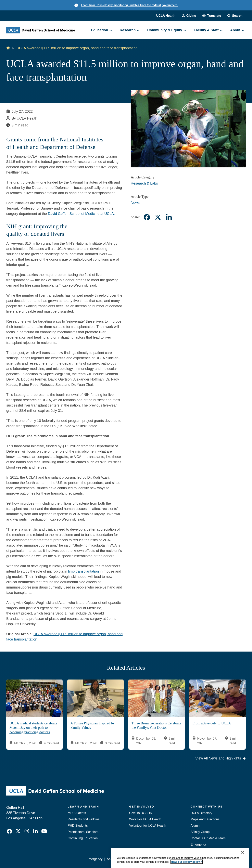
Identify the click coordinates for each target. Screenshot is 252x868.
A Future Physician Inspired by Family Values (93, 725)
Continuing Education (83, 838)
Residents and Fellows (84, 819)
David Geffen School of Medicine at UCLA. (81, 214)
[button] (212, 16)
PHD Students (78, 826)
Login (208, 859)
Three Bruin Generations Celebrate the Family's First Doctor (156, 725)
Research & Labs (144, 183)
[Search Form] (235, 16)
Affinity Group (200, 832)
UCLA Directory (201, 813)
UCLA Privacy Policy (143, 859)
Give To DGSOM (141, 813)
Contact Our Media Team (208, 838)
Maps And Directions (205, 819)
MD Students (77, 813)
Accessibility (115, 859)
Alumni (195, 826)
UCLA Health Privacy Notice (181, 859)
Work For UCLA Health (145, 819)
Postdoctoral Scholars (83, 832)
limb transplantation (83, 571)
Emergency (199, 844)
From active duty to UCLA (212, 723)
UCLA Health (166, 16)
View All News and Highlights (220, 758)
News (135, 203)
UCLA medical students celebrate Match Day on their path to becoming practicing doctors (33, 727)
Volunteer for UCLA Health (148, 826)
